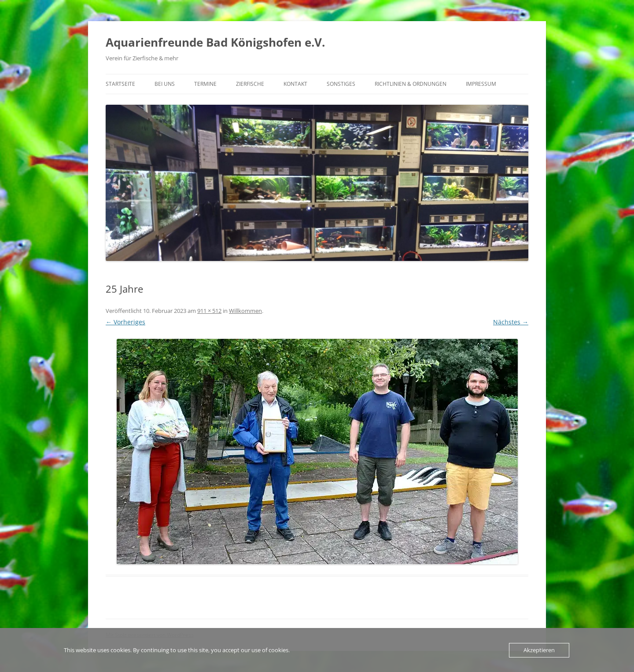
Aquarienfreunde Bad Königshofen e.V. (215, 42)
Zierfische (250, 84)
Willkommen (245, 311)
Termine (205, 84)
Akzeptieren (539, 650)
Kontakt (295, 84)
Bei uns (165, 84)
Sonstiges (341, 84)
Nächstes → (511, 322)
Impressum (481, 84)
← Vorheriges (125, 322)
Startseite (120, 84)
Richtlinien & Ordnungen (411, 84)
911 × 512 (209, 311)
